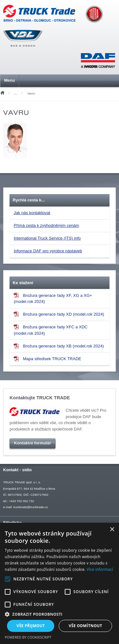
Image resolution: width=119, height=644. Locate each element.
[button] (60, 614)
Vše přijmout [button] (31, 626)
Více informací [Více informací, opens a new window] (100, 569)
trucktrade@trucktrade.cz (31, 507)
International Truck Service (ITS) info (47, 238)
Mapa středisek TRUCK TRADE (47, 359)
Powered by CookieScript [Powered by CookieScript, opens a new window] (28, 637)
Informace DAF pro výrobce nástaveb (48, 251)
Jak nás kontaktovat (32, 213)
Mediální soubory (17, 93)
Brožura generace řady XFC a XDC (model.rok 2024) (51, 330)
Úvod (2, 92)
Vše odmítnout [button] (86, 626)
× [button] (112, 530)
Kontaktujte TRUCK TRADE (40, 398)
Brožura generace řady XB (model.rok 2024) (59, 346)
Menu (10, 80)
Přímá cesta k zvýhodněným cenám (46, 225)
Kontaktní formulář (32, 443)
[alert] (60, 583)
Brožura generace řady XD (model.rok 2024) (59, 314)
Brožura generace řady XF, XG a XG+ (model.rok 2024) (53, 298)
